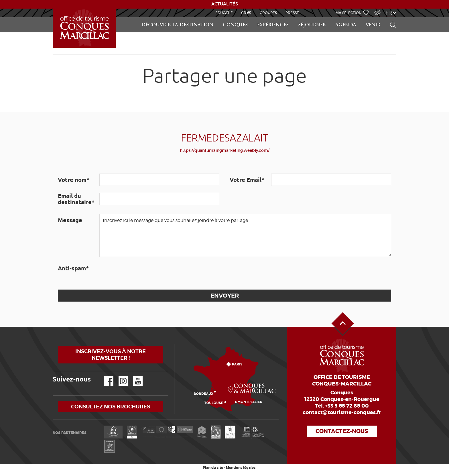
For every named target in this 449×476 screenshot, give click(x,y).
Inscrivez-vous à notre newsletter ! (111, 355)
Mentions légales (241, 468)
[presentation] (143, 273)
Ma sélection (349, 13)
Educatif (224, 13)
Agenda (346, 25)
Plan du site (213, 468)
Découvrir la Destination (177, 25)
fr (389, 13)
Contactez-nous (342, 431)
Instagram (119, 376)
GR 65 (246, 13)
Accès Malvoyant (376, 10)
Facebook (105, 376)
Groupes (268, 13)
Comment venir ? (176, 344)
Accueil (54, 9)
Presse (292, 13)
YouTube (134, 376)
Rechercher (391, 17)
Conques (235, 25)
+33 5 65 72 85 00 (347, 406)
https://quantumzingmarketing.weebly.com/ (225, 150)
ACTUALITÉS (225, 4)
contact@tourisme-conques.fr (342, 412)
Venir (373, 25)
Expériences (273, 25)
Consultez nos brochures (111, 407)
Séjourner (312, 25)
